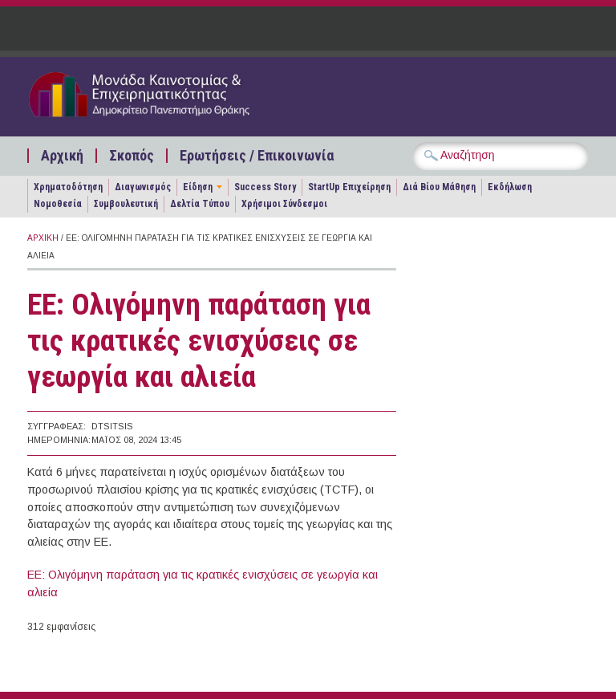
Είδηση (198, 187)
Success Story (265, 187)
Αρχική (62, 156)
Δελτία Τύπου (200, 204)
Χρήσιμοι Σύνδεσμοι (284, 204)
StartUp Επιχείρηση (349, 187)
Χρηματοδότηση (68, 187)
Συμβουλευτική (126, 204)
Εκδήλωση (510, 187)
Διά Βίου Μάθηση (439, 187)
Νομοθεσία (58, 204)
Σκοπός (132, 156)
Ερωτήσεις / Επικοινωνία (257, 156)
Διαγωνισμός (143, 187)
